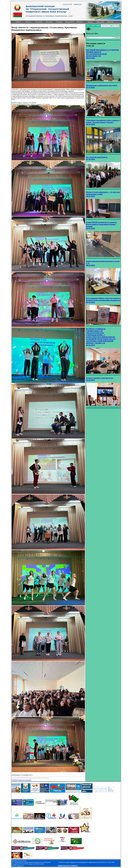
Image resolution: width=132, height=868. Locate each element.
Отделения (49, 22)
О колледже (39, 22)
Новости (28, 22)
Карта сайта (100, 22)
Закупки (90, 22)
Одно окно (111, 22)
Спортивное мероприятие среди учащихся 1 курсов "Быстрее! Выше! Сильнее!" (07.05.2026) (103, 122)
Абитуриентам (70, 22)
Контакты (80, 22)
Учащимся (59, 22)
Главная (18, 22)
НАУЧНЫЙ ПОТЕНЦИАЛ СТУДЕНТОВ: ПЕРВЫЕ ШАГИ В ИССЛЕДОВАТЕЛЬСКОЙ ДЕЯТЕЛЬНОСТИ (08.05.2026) (103, 54)
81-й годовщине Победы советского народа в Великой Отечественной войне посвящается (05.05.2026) (103, 300)
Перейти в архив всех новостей (21, 780)
